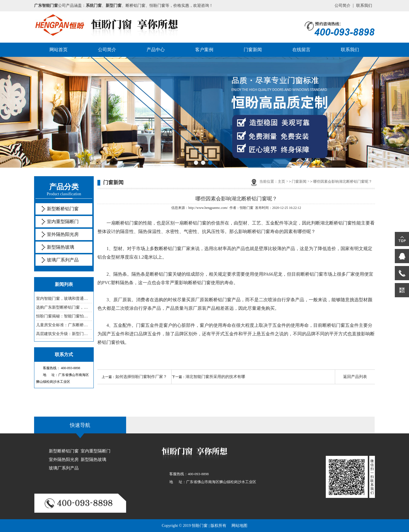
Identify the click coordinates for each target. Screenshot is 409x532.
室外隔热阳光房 (63, 234)
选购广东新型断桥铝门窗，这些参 (64, 307)
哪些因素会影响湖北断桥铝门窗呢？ (343, 181)
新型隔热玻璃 (60, 247)
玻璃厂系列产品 (63, 260)
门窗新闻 (253, 50)
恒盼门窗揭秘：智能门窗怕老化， (64, 316)
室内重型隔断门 (63, 222)
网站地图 (239, 526)
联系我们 (364, 6)
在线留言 (301, 50)
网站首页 (59, 50)
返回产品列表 (355, 377)
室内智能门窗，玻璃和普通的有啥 (64, 299)
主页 (281, 181)
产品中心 (156, 50)
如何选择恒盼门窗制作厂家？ (141, 377)
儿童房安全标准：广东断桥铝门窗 (64, 325)
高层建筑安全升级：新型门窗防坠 (64, 334)
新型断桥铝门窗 (63, 209)
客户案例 (204, 50)
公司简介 (343, 6)
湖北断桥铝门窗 (336, 223)
